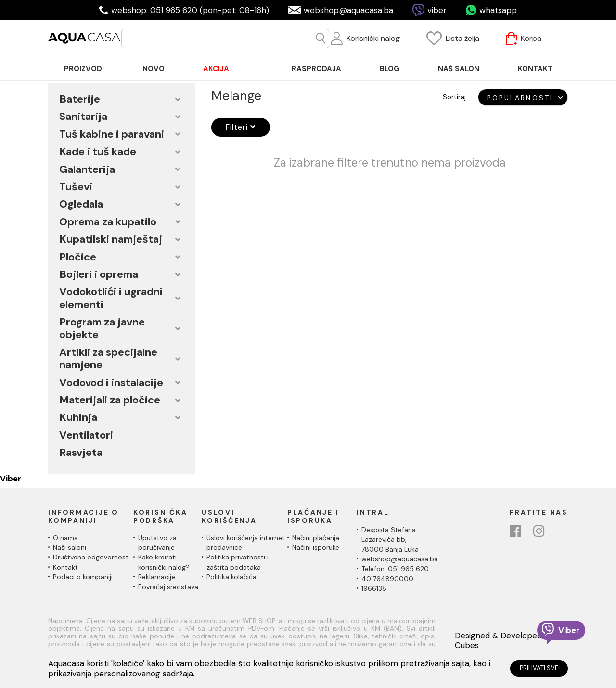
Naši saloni (70, 547)
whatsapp (498, 10)
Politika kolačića (231, 577)
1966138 (374, 588)
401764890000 (387, 579)
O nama (65, 538)
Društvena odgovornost (91, 557)
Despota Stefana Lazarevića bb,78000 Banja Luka (390, 539)
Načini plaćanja (316, 538)
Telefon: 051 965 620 (395, 569)
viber (437, 10)
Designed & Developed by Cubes (504, 641)
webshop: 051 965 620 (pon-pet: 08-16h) (190, 10)
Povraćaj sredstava (168, 587)
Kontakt (65, 567)
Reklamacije (157, 577)
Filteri (241, 127)
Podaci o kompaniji (83, 577)
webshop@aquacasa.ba (348, 10)
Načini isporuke (316, 547)
